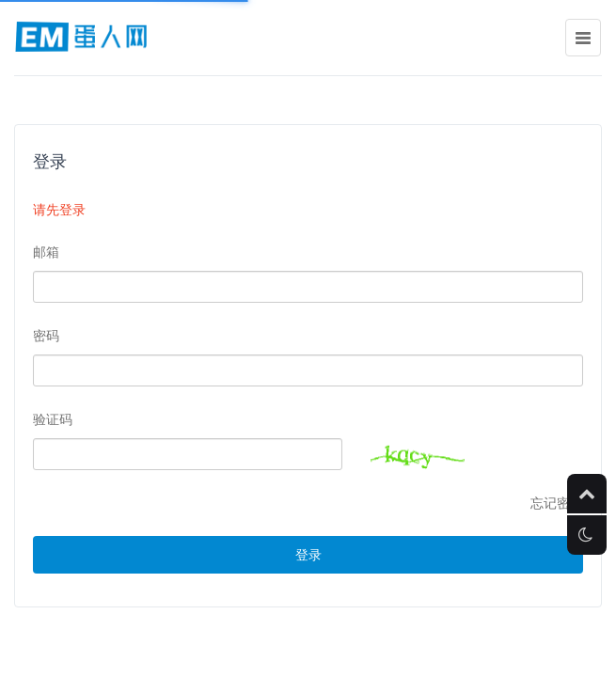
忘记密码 (557, 503)
